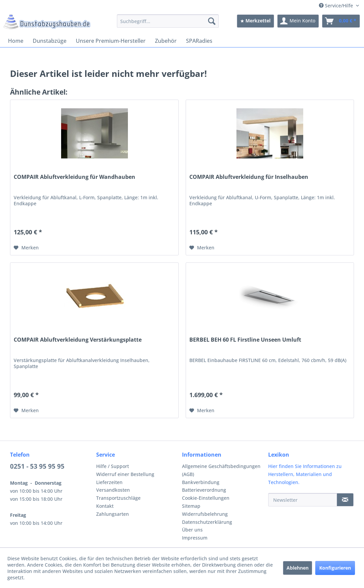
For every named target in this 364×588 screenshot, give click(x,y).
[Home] (16, 41)
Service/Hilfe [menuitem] (337, 6)
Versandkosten (113, 490)
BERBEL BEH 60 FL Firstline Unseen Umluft (245, 340)
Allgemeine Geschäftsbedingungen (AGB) (221, 470)
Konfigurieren (335, 568)
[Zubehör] (166, 41)
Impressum (195, 538)
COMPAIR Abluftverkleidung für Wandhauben (74, 177)
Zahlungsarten (113, 514)
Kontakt (105, 506)
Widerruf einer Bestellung (125, 474)
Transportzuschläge (118, 498)
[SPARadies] (199, 41)
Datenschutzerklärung (207, 522)
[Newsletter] (303, 500)
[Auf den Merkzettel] (26, 248)
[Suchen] (212, 21)
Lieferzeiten (109, 482)
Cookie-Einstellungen (206, 498)
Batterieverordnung (204, 490)
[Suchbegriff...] (168, 21)
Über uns (192, 530)
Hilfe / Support (113, 466)
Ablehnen (298, 568)
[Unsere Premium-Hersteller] (111, 41)
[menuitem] (168, 21)
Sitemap (191, 506)
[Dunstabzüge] (50, 41)
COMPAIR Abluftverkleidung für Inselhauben (249, 177)
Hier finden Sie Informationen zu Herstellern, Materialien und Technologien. (305, 474)
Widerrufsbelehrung (205, 514)
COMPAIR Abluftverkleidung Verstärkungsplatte (78, 340)
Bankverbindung (201, 482)
